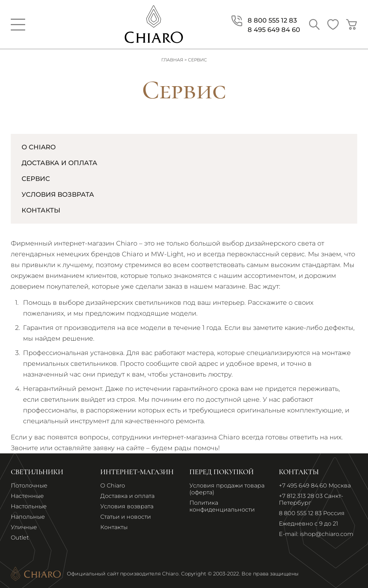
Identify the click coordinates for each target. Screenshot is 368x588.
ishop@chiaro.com (326, 534)
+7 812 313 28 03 (301, 496)
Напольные (28, 517)
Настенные (27, 496)
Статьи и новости (126, 517)
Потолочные (29, 486)
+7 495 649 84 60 (303, 486)
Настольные (29, 506)
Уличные (24, 527)
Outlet (20, 538)
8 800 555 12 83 (300, 513)
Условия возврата (58, 195)
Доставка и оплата (127, 496)
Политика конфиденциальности (222, 506)
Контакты (41, 210)
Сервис (36, 179)
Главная (172, 60)
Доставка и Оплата (59, 163)
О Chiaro (39, 147)
